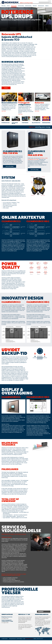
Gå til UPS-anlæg (10, 166)
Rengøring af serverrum (7, 617)
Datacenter (35, 6)
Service (8, 6)
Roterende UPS (14, 6)
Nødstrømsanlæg (28, 6)
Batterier (47, 6)
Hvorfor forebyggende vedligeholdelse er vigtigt (7, 621)
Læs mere (4, 111)
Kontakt (49, 1)
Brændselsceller (41, 6)
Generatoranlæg (21, 6)
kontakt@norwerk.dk (29, 639)
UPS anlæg (4, 6)
